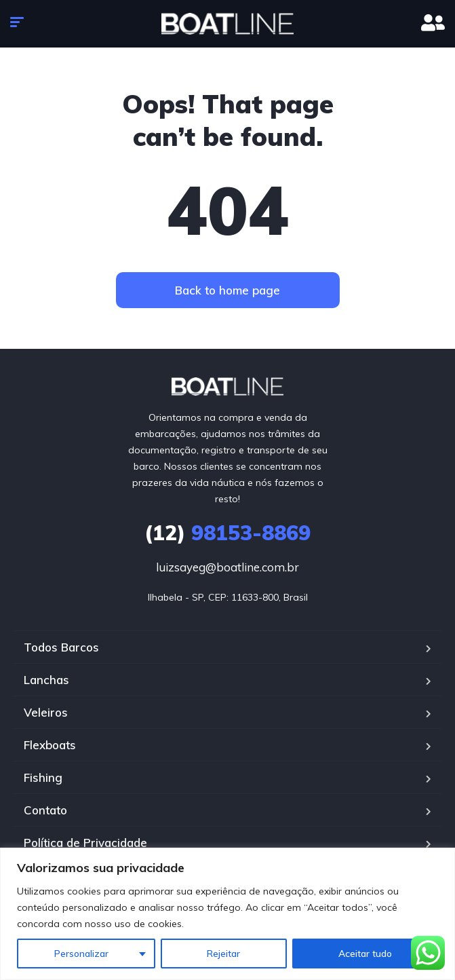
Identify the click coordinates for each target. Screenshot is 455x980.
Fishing (43, 777)
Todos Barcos (61, 647)
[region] (227, 914)
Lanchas (46, 680)
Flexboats (50, 745)
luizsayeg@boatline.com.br (227, 567)
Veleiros (46, 712)
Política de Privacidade (85, 843)
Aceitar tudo (365, 954)
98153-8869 (227, 533)
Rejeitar (223, 954)
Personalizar (81, 954)
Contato (45, 810)
